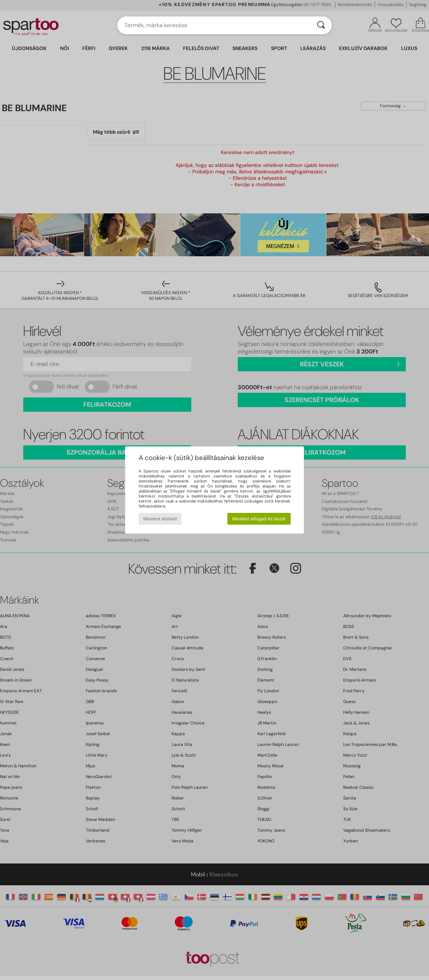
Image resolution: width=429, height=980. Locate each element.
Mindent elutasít (160, 519)
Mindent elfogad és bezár (259, 519)
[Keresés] (321, 25)
